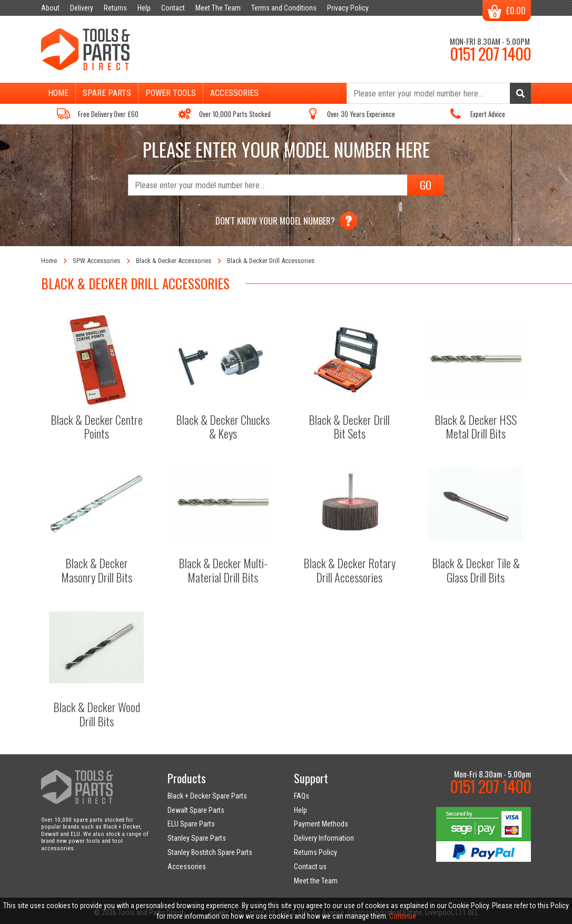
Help (300, 810)
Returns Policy (315, 852)
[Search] (439, 93)
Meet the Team (316, 881)
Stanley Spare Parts (197, 838)
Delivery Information (324, 838)
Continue (403, 916)
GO (426, 185)
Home (58, 93)
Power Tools (171, 93)
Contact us (310, 867)
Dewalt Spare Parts (196, 810)
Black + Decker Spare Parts (207, 796)
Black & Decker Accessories (174, 261)
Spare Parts (107, 93)
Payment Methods (321, 824)
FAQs (302, 796)
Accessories (234, 93)
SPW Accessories (96, 261)
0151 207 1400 (490, 53)
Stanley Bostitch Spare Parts (210, 852)
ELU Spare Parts (191, 824)
